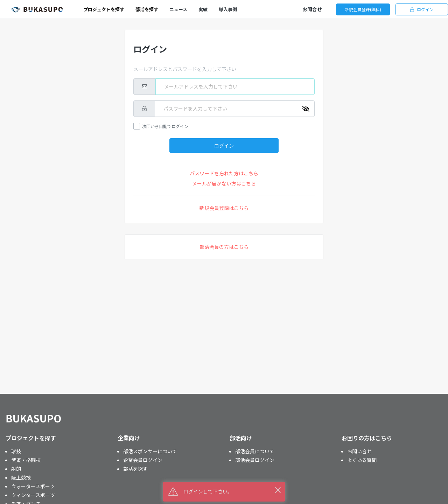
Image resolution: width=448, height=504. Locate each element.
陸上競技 (21, 477)
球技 (16, 451)
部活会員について (255, 451)
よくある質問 (362, 460)
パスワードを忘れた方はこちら (224, 173)
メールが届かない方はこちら (224, 183)
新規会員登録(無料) (363, 9)
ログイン (422, 9)
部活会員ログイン (255, 460)
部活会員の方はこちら (224, 247)
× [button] (278, 489)
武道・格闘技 (26, 460)
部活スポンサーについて (150, 451)
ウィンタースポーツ (33, 495)
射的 (16, 469)
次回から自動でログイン (165, 126)
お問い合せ (359, 451)
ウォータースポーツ (33, 486)
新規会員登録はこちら (224, 208)
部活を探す (135, 469)
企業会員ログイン (143, 460)
